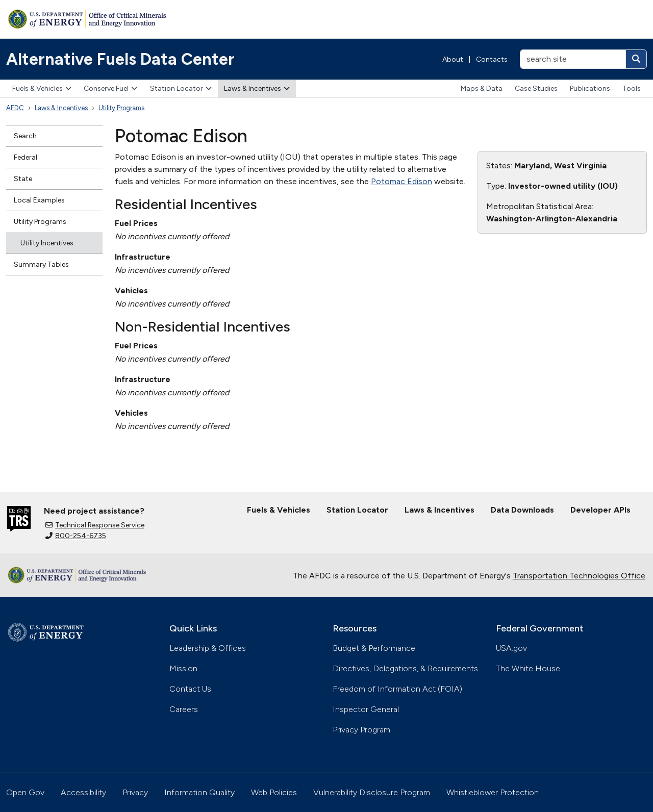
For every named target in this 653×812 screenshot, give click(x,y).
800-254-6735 (76, 536)
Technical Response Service (95, 525)
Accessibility (83, 792)
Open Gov (25, 792)
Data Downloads (522, 510)
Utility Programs (121, 108)
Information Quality (199, 792)
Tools (632, 88)
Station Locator (181, 88)
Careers (184, 709)
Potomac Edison (401, 181)
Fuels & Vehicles (42, 88)
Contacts (492, 59)
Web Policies (274, 792)
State (23, 179)
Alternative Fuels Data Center (120, 59)
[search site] (573, 59)
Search (25, 136)
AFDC (15, 108)
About (453, 59)
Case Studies (536, 88)
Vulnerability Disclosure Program (372, 792)
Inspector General (366, 709)
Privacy (135, 792)
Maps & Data (482, 88)
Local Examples (39, 200)
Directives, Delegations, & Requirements (405, 668)
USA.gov (511, 648)
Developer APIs (600, 510)
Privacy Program (361, 730)
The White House (528, 668)
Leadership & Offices (208, 648)
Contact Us (190, 689)
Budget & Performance (374, 648)
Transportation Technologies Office (579, 576)
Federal (26, 157)
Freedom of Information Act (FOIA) (397, 689)
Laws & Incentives (257, 88)
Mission (183, 668)
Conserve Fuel (110, 88)
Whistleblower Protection (493, 792)
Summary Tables (41, 264)
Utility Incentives (47, 243)
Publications (590, 88)
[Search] (636, 59)
